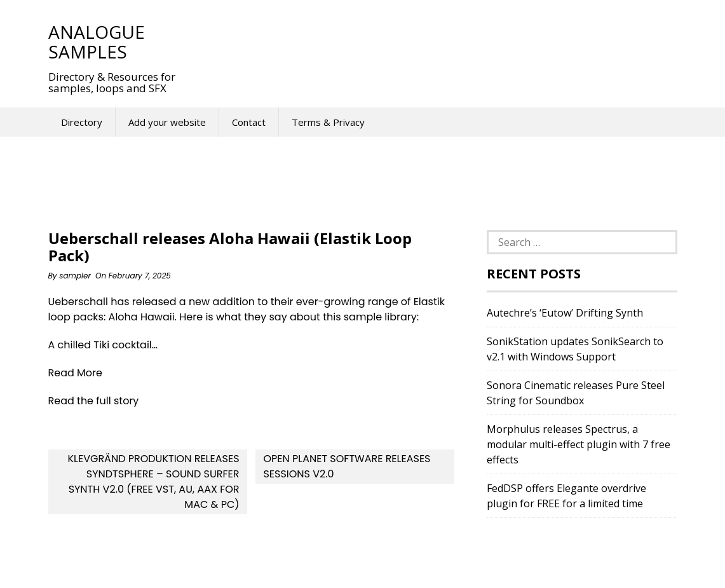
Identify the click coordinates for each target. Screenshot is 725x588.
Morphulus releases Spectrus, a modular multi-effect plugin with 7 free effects (579, 444)
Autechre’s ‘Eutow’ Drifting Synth (565, 313)
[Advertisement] (426, 41)
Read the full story (94, 401)
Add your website (167, 122)
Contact (249, 122)
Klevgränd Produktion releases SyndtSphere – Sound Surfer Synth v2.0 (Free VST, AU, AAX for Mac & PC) (153, 482)
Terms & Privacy (328, 122)
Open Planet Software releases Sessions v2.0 (347, 466)
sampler (75, 276)
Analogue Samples (97, 42)
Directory (82, 122)
